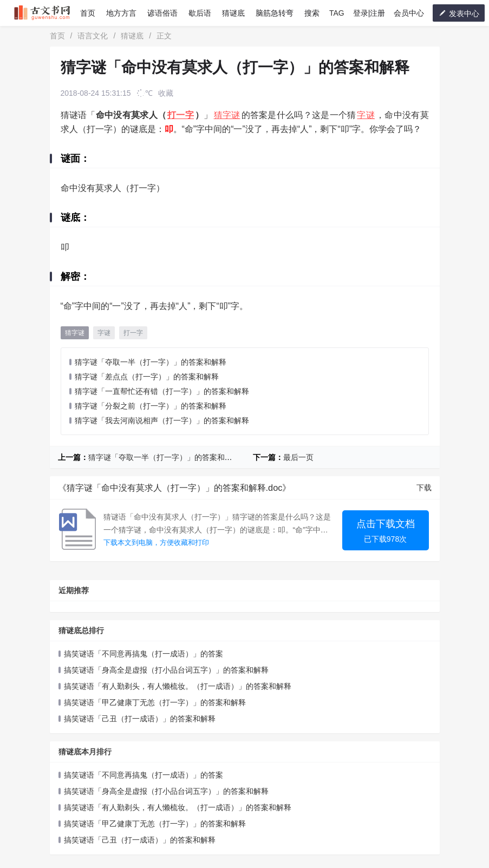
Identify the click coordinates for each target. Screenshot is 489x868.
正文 (164, 36)
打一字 (181, 115)
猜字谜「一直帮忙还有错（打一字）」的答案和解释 (162, 391)
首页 (88, 13)
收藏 (166, 93)
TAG (337, 13)
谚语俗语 (162, 13)
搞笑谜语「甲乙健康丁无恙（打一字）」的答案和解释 (155, 702)
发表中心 (459, 13)
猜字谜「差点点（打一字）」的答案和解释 (147, 377)
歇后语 (200, 13)
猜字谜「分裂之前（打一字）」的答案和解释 (151, 406)
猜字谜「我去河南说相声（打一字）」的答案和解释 (162, 420)
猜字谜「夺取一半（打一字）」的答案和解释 (151, 362)
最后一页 (298, 457)
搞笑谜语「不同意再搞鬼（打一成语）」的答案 (144, 654)
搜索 (312, 13)
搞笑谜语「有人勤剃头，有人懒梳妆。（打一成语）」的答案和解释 (178, 686)
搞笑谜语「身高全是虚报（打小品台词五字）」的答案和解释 (166, 670)
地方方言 (121, 13)
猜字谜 (227, 115)
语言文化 (93, 36)
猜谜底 (233, 13)
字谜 (366, 115)
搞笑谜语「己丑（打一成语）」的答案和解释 (140, 719)
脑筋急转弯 (275, 13)
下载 (424, 488)
